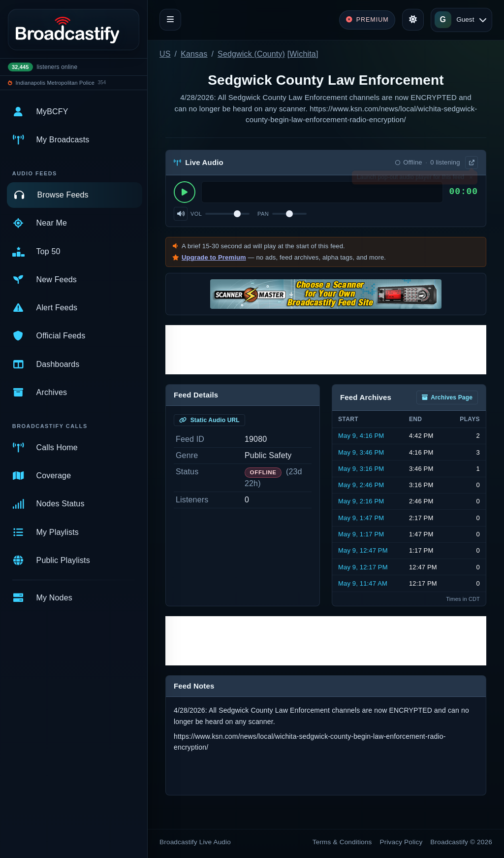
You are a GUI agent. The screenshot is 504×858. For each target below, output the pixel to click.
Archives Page (447, 397)
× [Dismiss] (471, 179)
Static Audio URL (209, 420)
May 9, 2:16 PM (361, 501)
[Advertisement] (326, 350)
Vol (196, 214)
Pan (263, 214)
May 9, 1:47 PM (361, 518)
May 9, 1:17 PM (361, 534)
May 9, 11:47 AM (363, 583)
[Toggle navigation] (170, 20)
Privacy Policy (401, 842)
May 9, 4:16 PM (361, 436)
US (165, 54)
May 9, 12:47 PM (363, 550)
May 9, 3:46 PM (361, 452)
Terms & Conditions (342, 842)
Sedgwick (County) (251, 54)
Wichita (303, 54)
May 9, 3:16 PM (361, 469)
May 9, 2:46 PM (361, 485)
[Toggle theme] (413, 20)
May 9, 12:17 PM (363, 567)
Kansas (194, 54)
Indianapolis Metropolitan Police (55, 83)
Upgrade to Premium (214, 257)
